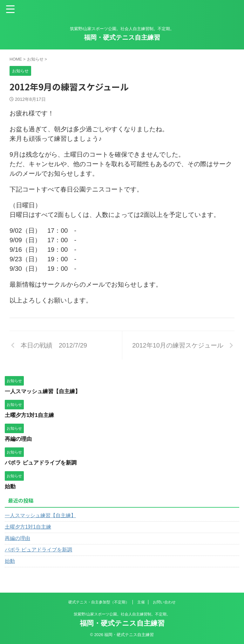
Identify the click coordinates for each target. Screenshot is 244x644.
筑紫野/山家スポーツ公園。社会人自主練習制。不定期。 (122, 614)
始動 (10, 486)
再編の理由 (19, 439)
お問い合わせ (164, 602)
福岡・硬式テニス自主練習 (122, 37)
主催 (141, 602)
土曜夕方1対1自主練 (31, 415)
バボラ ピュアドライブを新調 (43, 463)
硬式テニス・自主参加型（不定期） (99, 602)
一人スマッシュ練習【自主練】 (45, 391)
